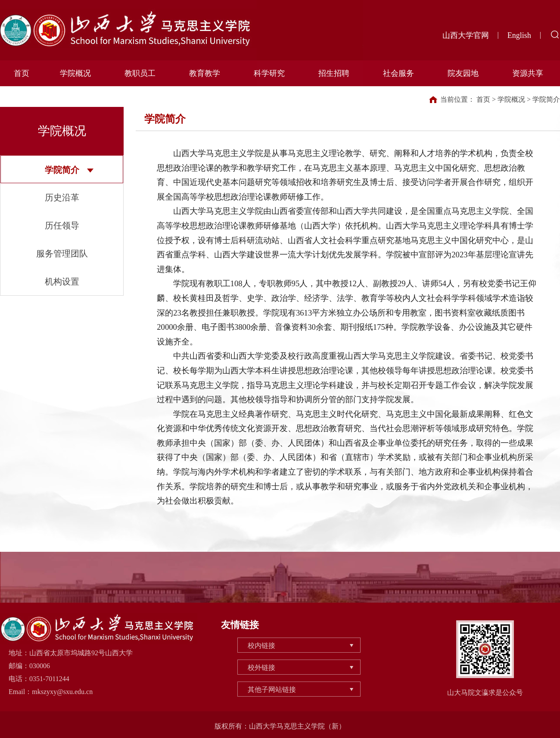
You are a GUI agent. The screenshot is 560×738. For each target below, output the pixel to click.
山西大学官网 (466, 35)
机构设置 (62, 281)
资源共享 (528, 73)
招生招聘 (334, 73)
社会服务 (398, 73)
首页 (22, 73)
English (519, 35)
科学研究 (269, 73)
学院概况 (75, 73)
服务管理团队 (62, 253)
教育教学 (205, 73)
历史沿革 (62, 197)
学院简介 (62, 170)
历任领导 (62, 225)
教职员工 (140, 73)
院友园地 (463, 73)
